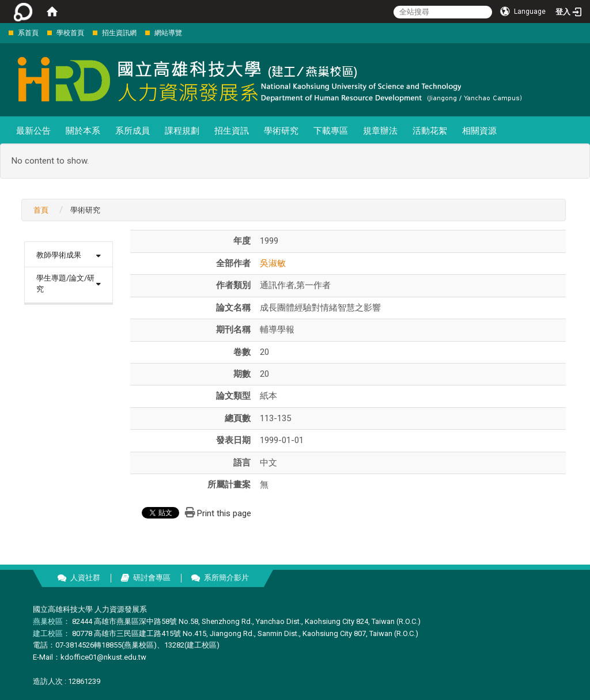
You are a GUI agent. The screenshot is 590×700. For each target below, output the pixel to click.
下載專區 (331, 131)
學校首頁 (70, 33)
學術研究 (281, 131)
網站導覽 (168, 33)
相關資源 (479, 131)
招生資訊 (232, 131)
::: (3, 33)
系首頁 (28, 33)
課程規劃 (182, 131)
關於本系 (83, 131)
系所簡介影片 (226, 578)
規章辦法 (380, 131)
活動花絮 (430, 131)
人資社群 (85, 578)
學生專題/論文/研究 (65, 283)
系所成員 (133, 131)
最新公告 (33, 131)
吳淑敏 (273, 263)
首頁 (41, 210)
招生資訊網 (119, 33)
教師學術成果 (59, 255)
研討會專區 (152, 578)
